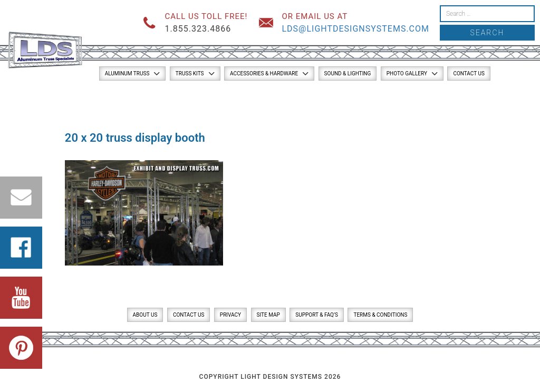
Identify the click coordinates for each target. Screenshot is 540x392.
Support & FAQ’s (317, 315)
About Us (145, 315)
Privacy (230, 315)
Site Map (268, 315)
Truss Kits (190, 73)
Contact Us (469, 73)
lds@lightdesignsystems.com (355, 29)
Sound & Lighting (348, 73)
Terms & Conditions (380, 315)
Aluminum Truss (127, 73)
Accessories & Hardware (264, 73)
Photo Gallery (407, 73)
